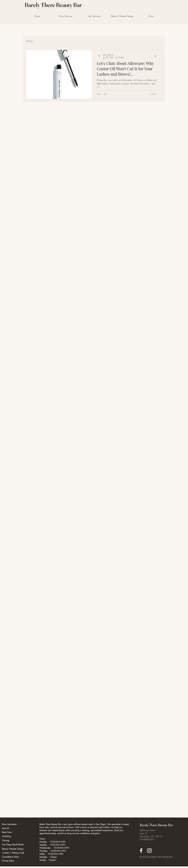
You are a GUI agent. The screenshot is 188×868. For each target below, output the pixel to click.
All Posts (29, 41)
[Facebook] (141, 851)
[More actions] (156, 56)
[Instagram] (149, 851)
